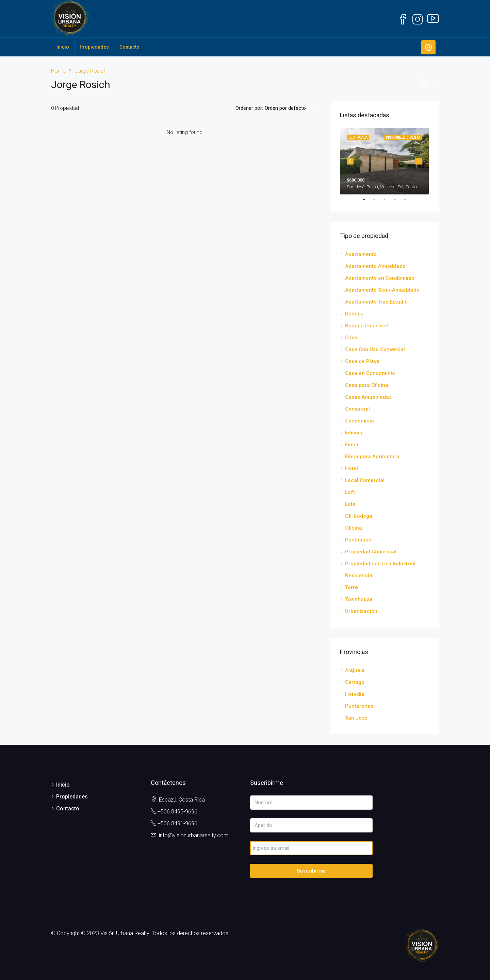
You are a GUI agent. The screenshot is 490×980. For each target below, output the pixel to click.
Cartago (355, 682)
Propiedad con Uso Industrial (380, 564)
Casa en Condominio (370, 373)
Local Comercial (365, 480)
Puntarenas (359, 706)
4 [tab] (398, 200)
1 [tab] (367, 200)
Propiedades (94, 47)
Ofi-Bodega (359, 516)
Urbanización (361, 611)
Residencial (359, 575)
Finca (352, 445)
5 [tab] (408, 200)
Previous (350, 161)
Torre (352, 587)
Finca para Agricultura (372, 457)
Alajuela (355, 670)
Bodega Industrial (366, 326)
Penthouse (358, 540)
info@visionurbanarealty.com (194, 835)
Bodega (354, 314)
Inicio (63, 47)
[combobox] (291, 108)
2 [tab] (378, 200)
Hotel (352, 468)
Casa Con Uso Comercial (375, 349)
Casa (351, 338)
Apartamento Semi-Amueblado (382, 290)
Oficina (354, 528)
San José (356, 718)
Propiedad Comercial (371, 552)
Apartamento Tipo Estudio (376, 302)
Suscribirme (311, 871)
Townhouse (359, 599)
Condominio (360, 421)
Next (419, 161)
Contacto (129, 47)
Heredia (355, 694)
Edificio (354, 433)
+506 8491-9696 (177, 823)
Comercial (357, 409)
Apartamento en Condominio (380, 278)
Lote (350, 504)
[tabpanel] (384, 161)
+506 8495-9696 (177, 812)
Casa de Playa (362, 361)
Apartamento (361, 254)
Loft (350, 492)
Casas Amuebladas (368, 397)
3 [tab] (388, 200)
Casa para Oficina (367, 385)
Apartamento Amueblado (375, 266)
